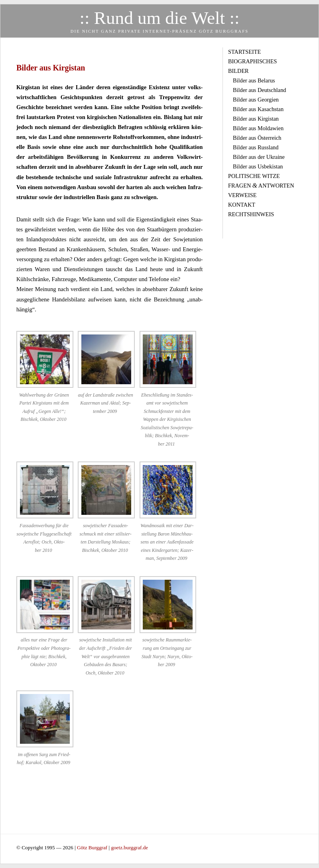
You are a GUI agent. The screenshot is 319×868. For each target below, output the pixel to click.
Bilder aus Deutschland (259, 90)
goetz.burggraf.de (129, 847)
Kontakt (242, 205)
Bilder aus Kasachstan (258, 109)
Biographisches (252, 61)
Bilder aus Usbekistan (258, 166)
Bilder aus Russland (256, 147)
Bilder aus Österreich (257, 138)
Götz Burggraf (93, 847)
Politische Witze (254, 176)
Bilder (238, 71)
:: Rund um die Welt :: (159, 18)
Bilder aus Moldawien (258, 128)
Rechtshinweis (251, 214)
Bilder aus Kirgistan (256, 119)
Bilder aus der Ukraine (259, 157)
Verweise (242, 195)
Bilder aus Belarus (254, 80)
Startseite (244, 52)
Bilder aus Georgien (256, 100)
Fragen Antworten (261, 186)
